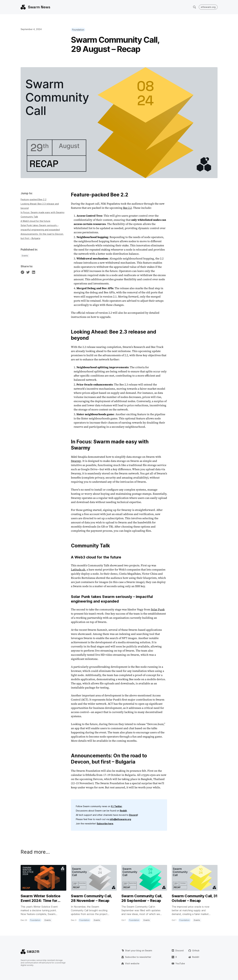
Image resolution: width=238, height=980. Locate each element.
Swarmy (76, 461)
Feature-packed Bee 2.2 (34, 199)
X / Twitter (117, 806)
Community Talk (29, 217)
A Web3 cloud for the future (35, 221)
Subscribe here (105, 824)
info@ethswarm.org (120, 819)
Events (25, 256)
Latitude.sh (78, 569)
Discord (133, 815)
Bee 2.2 (127, 208)
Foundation (78, 30)
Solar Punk (158, 609)
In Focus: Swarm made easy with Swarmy (43, 212)
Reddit (123, 811)
